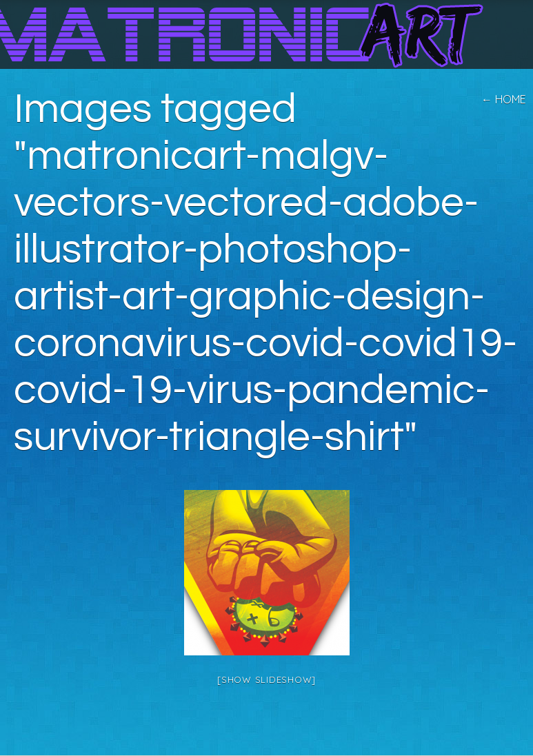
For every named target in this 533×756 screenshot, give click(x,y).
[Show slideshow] (266, 680)
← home (504, 99)
